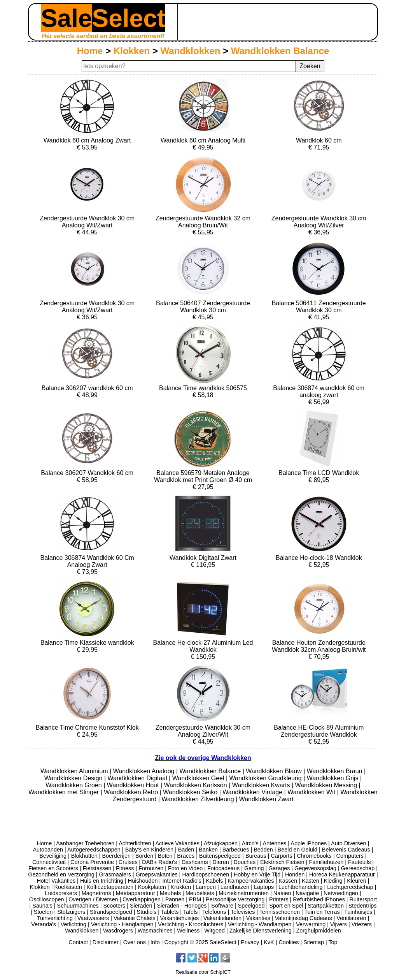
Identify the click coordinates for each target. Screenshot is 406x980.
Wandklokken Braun (335, 771)
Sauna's (42, 906)
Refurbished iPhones (319, 899)
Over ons (135, 942)
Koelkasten (68, 887)
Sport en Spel (286, 906)
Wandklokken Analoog (145, 771)
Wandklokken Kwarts (262, 785)
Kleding (333, 881)
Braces (186, 856)
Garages (279, 868)
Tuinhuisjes (358, 912)
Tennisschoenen (280, 912)
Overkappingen (142, 899)
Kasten (311, 881)
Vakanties (258, 918)
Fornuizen (151, 868)
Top (333, 942)
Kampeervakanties (251, 881)
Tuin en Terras (322, 912)
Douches (245, 862)
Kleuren (357, 881)
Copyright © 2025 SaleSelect (200, 942)
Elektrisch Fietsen (282, 862)
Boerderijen (116, 856)
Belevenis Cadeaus (346, 850)
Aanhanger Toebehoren (85, 843)
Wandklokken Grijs (333, 778)
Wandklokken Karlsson (197, 785)
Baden (186, 850)
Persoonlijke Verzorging (235, 899)
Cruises (128, 862)
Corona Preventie (92, 862)
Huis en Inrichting (102, 881)
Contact (78, 942)
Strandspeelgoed (111, 912)
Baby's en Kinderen (149, 850)
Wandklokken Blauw (275, 771)
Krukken (181, 887)
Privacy (250, 942)
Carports (281, 856)
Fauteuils (359, 862)
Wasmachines (155, 931)
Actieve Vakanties (177, 843)
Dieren (220, 862)
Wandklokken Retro (132, 792)
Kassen (288, 881)
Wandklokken (191, 51)
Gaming (254, 868)
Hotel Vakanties (56, 881)
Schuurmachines (78, 906)
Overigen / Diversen (93, 899)
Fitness (125, 868)
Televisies (243, 912)
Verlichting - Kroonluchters (191, 924)
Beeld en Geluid (297, 850)
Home (90, 51)
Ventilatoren (351, 918)
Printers (279, 899)
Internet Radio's (182, 881)
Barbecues (236, 850)
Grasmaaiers (115, 874)
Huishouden (143, 881)
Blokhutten (84, 856)
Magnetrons (96, 893)
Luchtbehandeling (301, 887)
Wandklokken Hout (134, 785)
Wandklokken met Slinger (64, 792)
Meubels (170, 893)
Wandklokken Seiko (191, 792)
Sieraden (141, 906)
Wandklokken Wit (312, 792)
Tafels (191, 912)
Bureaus (256, 856)
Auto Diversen (348, 843)
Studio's (147, 912)
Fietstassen (97, 868)
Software (222, 906)
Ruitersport (363, 899)
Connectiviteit (49, 862)
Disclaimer (106, 942)
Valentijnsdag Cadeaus (304, 918)
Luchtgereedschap (350, 887)
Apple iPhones (309, 843)
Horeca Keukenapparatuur (342, 874)
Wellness (188, 931)
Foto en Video (185, 868)
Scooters (114, 906)
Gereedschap (358, 868)
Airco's (250, 843)
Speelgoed (251, 906)
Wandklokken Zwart (266, 799)
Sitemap (314, 942)
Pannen (175, 899)
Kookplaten (152, 887)
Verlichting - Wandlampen (260, 924)
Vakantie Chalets (135, 918)
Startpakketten (326, 906)
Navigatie (307, 893)
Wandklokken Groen (74, 785)
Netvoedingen (341, 893)
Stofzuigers (71, 912)
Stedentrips (363, 906)
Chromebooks (314, 856)
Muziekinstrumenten (244, 893)
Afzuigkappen (221, 843)
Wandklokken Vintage (253, 792)
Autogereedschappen (94, 850)
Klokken (132, 51)
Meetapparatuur (135, 893)
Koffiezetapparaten (110, 887)
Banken (208, 850)
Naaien (282, 893)
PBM (195, 899)
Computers (350, 856)
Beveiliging (53, 856)
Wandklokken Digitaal (138, 778)
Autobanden (48, 850)
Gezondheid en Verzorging (61, 874)
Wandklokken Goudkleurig (267, 778)
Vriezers (362, 924)
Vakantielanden (222, 918)
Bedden (263, 850)
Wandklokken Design (74, 778)
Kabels (214, 881)
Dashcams (195, 862)
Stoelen (43, 912)
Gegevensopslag (315, 868)
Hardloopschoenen (206, 874)
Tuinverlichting (55, 918)
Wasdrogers (118, 931)
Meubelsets (200, 893)
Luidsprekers (61, 893)
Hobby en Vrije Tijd (257, 874)
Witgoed (214, 931)
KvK (269, 942)
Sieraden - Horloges (182, 906)
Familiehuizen (326, 862)
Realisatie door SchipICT (203, 972)
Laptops (264, 887)
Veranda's (44, 924)
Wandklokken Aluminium (75, 771)
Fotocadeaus (223, 868)
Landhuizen (235, 887)
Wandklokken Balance (280, 51)
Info (155, 942)
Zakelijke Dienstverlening (261, 931)
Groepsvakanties (157, 874)
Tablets (170, 912)
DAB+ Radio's (159, 862)
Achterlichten (135, 843)
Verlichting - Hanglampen (122, 924)
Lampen (206, 887)
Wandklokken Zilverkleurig (199, 799)
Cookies (289, 942)
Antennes (275, 843)
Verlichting (73, 924)
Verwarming (311, 924)
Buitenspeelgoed (220, 856)
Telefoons (214, 912)
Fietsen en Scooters (53, 868)
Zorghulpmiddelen (318, 931)
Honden (295, 874)
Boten (165, 856)
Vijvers (339, 924)
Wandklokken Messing (327, 785)
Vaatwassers (93, 918)
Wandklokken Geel (199, 778)
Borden (144, 856)
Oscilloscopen (47, 899)
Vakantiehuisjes (179, 918)
